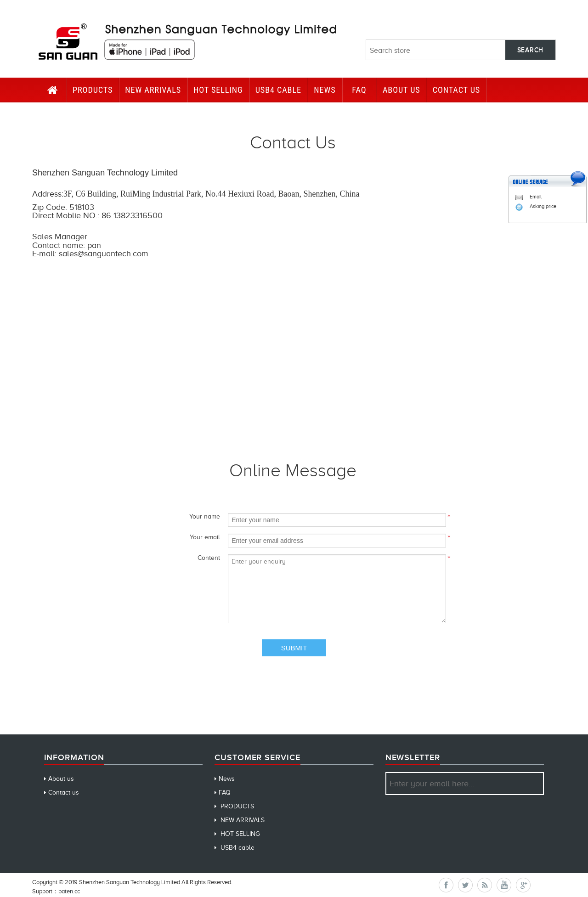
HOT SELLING (218, 90)
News (325, 90)
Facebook (446, 885)
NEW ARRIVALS (153, 90)
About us (401, 90)
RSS (485, 885)
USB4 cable (278, 90)
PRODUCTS (93, 90)
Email (529, 197)
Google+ (523, 885)
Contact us (64, 793)
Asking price (536, 206)
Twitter (465, 885)
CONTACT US (457, 90)
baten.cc (69, 891)
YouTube (504, 885)
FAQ (359, 90)
